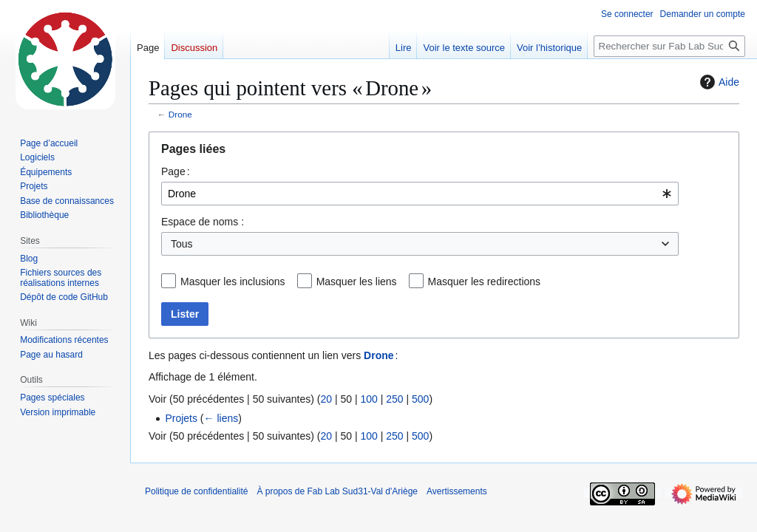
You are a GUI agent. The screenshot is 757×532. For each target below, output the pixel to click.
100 (369, 399)
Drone (180, 114)
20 (326, 399)
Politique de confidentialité (196, 491)
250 (394, 399)
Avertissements (457, 491)
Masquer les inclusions (233, 282)
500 (420, 399)
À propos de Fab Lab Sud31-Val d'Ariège (337, 491)
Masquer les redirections (485, 282)
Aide (718, 82)
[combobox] (420, 194)
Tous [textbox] (182, 244)
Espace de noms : (203, 222)
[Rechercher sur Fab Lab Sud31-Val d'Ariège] (669, 46)
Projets (181, 418)
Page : (176, 171)
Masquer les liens (357, 282)
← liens (221, 418)
